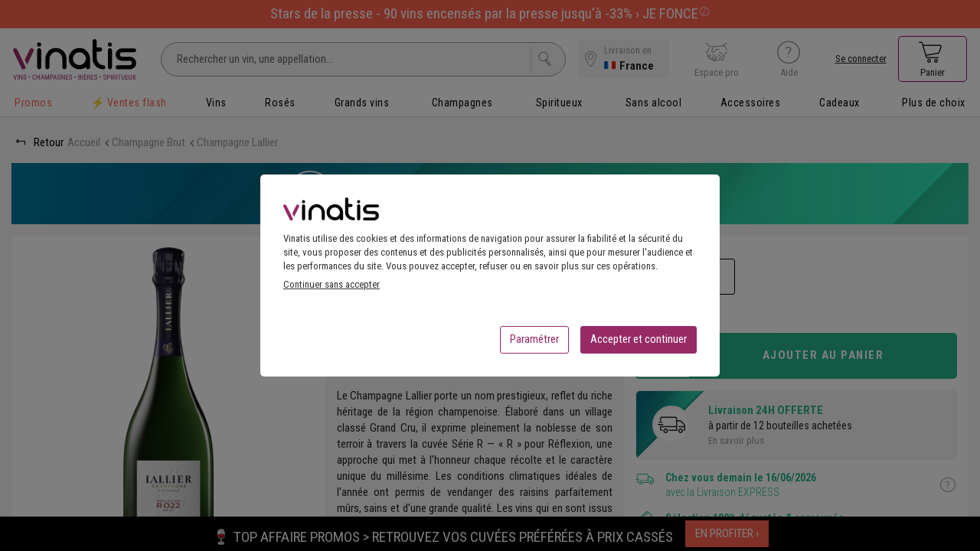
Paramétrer (534, 344)
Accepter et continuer (639, 344)
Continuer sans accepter (332, 289)
